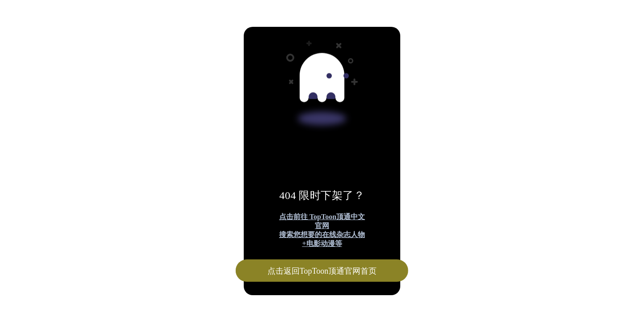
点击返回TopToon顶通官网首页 (322, 271)
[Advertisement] (272, 66)
